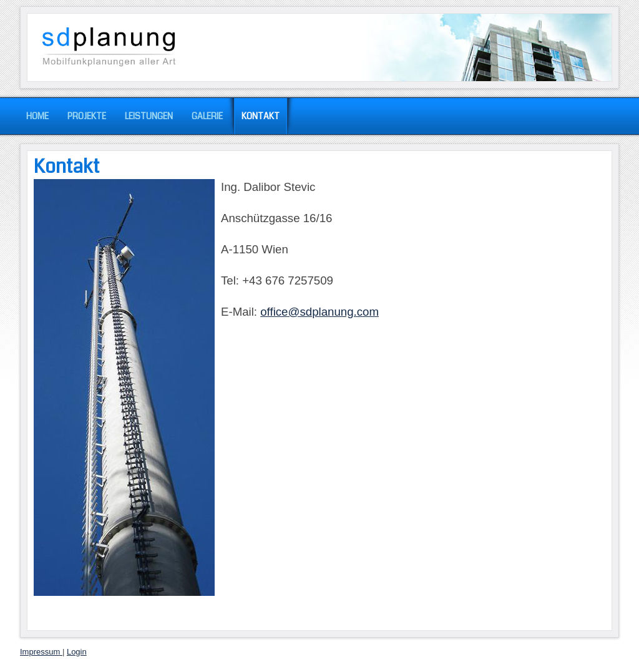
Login (77, 652)
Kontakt (67, 167)
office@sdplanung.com (319, 312)
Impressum (41, 652)
